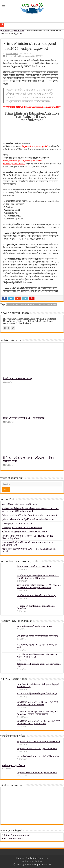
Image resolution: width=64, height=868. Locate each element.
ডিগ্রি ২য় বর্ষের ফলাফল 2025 (18, 379)
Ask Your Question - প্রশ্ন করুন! (16, 835)
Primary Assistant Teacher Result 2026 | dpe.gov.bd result (29, 515)
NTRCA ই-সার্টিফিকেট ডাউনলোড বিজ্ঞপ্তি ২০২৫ (37, 694)
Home (5, 31)
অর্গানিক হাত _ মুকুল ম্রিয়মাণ (14, 766)
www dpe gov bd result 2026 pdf (17, 524)
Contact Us (43, 858)
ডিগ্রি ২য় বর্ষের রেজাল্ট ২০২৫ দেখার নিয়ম (24, 418)
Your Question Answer (13, 838)
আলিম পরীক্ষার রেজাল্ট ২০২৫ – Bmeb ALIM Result (24, 532)
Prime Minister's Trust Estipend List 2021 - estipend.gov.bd (32, 305)
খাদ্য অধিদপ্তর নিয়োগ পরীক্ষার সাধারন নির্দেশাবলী (37, 636)
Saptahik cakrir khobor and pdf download (37, 773)
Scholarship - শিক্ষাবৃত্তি (34, 56)
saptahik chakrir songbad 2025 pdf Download (38, 756)
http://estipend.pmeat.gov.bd (35, 147)
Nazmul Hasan (12, 54)
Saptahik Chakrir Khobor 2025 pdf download (38, 742)
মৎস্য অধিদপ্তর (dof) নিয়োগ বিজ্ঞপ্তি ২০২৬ (19, 505)
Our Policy (31, 858)
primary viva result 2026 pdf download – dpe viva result (28, 519)
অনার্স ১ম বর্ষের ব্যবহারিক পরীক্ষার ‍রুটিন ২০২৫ (36, 596)
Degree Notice (17, 31)
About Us (20, 858)
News (22, 56)
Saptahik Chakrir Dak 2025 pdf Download (37, 749)
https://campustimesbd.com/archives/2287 (41, 107)
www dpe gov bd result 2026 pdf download (22, 528)
